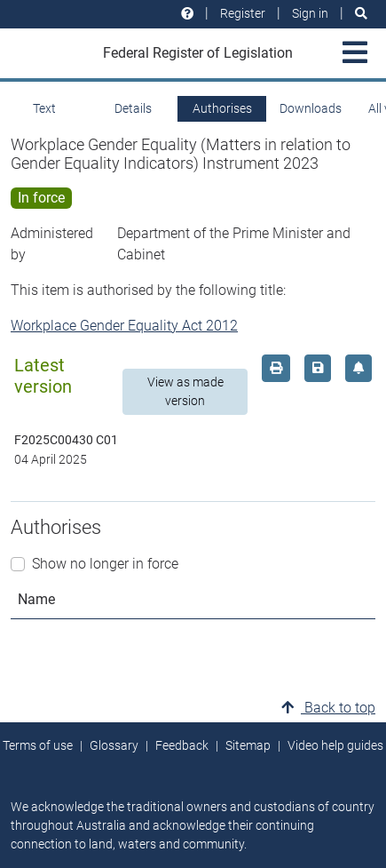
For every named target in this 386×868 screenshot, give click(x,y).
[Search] (361, 14)
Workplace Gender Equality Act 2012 (124, 326)
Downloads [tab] (311, 108)
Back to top (328, 708)
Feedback (182, 745)
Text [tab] (44, 108)
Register (243, 13)
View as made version (185, 391)
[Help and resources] (187, 14)
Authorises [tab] (222, 108)
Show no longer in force (105, 564)
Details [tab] (133, 108)
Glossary (114, 745)
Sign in (310, 13)
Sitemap (248, 745)
